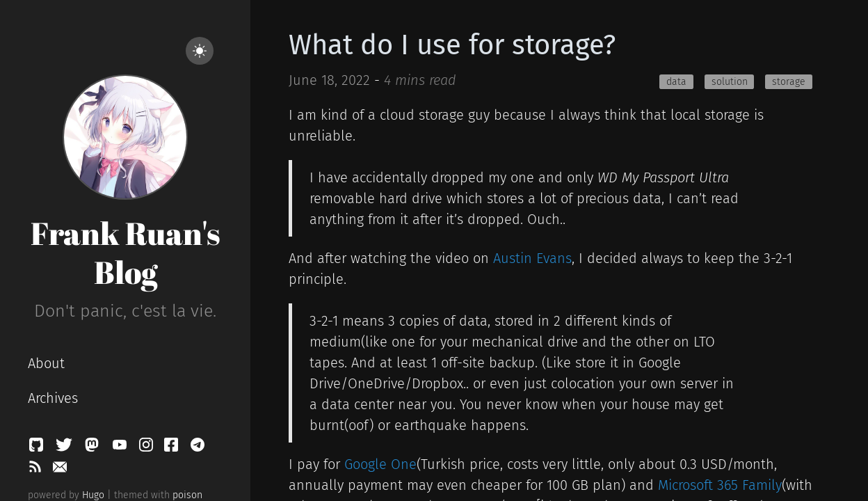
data (676, 82)
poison (187, 495)
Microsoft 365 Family (720, 485)
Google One (380, 464)
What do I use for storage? (452, 45)
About (46, 363)
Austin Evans (532, 258)
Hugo (93, 495)
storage (789, 82)
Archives (53, 398)
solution (730, 82)
